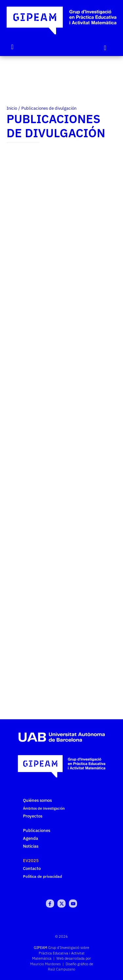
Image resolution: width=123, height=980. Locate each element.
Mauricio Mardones (45, 964)
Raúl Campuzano (61, 969)
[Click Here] (105, 48)
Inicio (12, 108)
